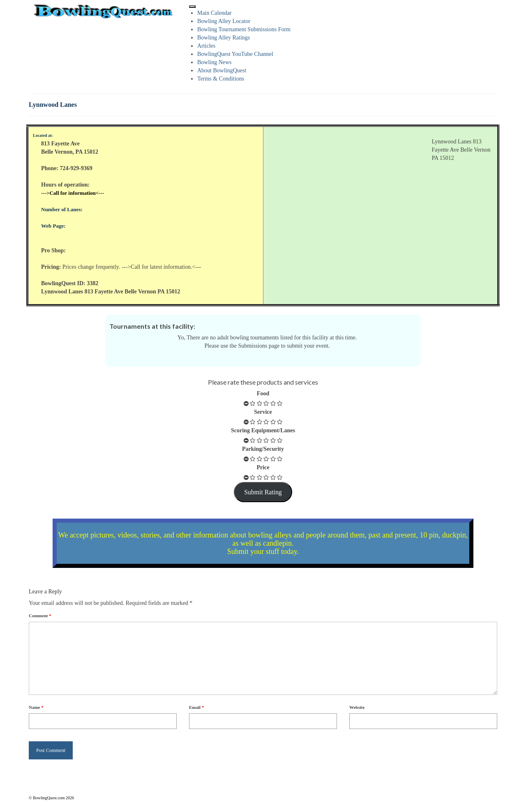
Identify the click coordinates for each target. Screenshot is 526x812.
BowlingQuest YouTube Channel (235, 54)
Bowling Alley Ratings (224, 38)
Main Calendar (215, 13)
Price (263, 467)
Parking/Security (263, 449)
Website (357, 707)
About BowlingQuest (222, 70)
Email (196, 707)
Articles (206, 46)
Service (263, 412)
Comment (40, 616)
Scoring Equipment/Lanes (263, 430)
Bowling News (215, 62)
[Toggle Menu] (192, 7)
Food (263, 393)
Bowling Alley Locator (224, 21)
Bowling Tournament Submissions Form (244, 29)
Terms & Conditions (221, 79)
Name (36, 707)
